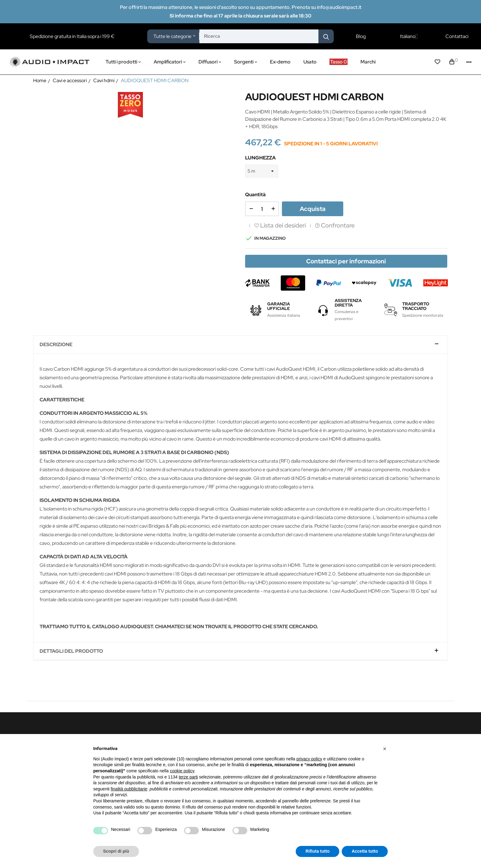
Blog (361, 36)
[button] (385, 749)
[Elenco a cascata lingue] (409, 36)
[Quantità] (262, 209)
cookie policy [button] (182, 771)
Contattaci (457, 36)
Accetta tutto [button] (365, 851)
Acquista (313, 209)
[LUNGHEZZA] (262, 171)
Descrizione (56, 345)
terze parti (188, 777)
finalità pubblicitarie (129, 789)
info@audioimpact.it (339, 7)
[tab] (240, 345)
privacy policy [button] (309, 759)
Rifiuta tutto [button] (318, 851)
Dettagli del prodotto (71, 651)
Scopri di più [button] (116, 851)
